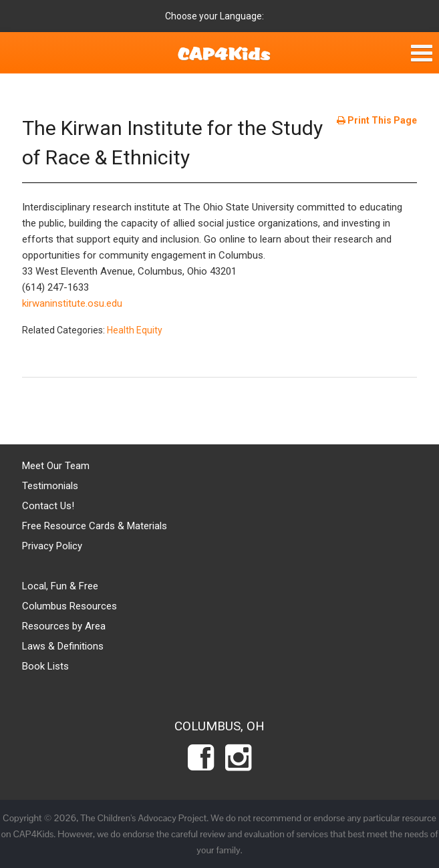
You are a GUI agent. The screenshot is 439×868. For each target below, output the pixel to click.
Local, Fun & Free (60, 586)
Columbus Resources (69, 606)
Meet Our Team (56, 466)
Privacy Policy (52, 546)
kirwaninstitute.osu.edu (72, 303)
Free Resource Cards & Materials (95, 526)
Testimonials (50, 486)
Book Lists (45, 666)
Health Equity (135, 330)
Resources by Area (64, 626)
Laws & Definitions (63, 646)
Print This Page (377, 120)
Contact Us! (48, 506)
